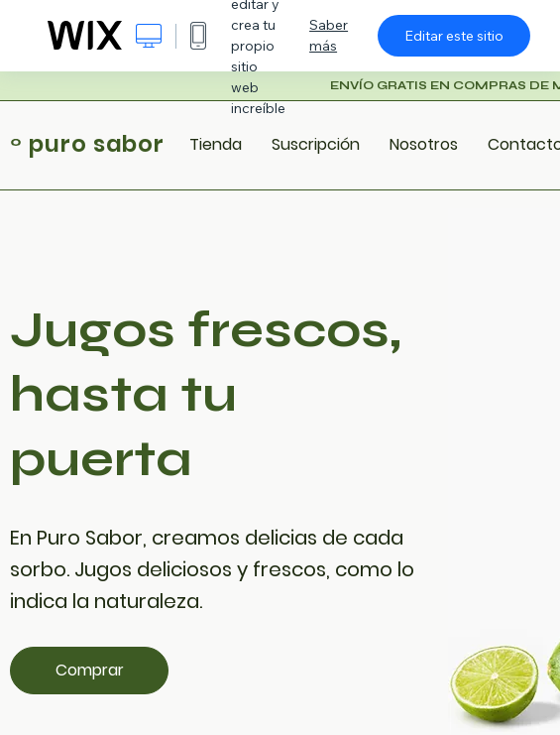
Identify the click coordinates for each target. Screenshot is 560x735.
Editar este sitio (454, 36)
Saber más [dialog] (329, 35)
